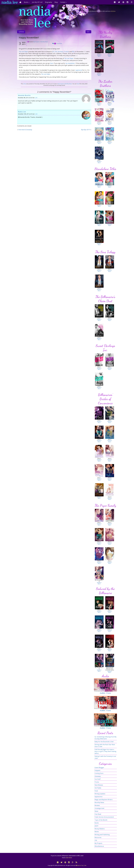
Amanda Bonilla (24, 95)
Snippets (97, 770)
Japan (96, 826)
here (52, 63)
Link (36, 98)
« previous (21, 32)
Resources (98, 837)
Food (96, 791)
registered (79, 70)
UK (56, 52)
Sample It (99, 55)
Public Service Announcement (104, 817)
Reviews (97, 805)
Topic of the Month (101, 820)
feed (78, 84)
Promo (97, 782)
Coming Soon (99, 773)
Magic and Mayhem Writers (104, 800)
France (66, 52)
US (53, 52)
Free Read (98, 814)
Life (96, 840)
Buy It (99, 56)
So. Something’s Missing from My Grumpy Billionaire (105, 738)
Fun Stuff (98, 779)
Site (85, 865)
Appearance (98, 797)
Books (97, 823)
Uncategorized (99, 808)
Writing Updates (100, 794)
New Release (99, 785)
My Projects (37, 42)
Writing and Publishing (102, 835)
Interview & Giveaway (25, 130)
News (96, 811)
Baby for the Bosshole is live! (104, 742)
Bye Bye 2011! (86, 130)
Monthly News (44, 42)
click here (113, 11)
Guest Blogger (99, 768)
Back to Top (80, 865)
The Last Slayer (23, 52)
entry (25, 84)
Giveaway (98, 776)
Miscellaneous (99, 846)
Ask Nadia (98, 788)
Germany (61, 52)
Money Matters (100, 829)
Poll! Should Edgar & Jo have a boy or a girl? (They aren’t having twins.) (105, 751)
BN (73, 52)
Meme (97, 832)
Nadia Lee (22, 112)
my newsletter (70, 63)
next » (88, 32)
